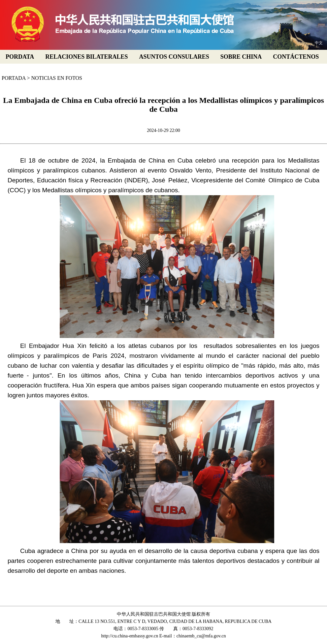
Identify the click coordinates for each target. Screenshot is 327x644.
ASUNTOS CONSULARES (174, 57)
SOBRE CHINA (241, 57)
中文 (319, 43)
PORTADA (14, 78)
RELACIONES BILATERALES (86, 57)
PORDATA (20, 57)
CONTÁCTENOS (296, 57)
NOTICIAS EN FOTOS (56, 78)
